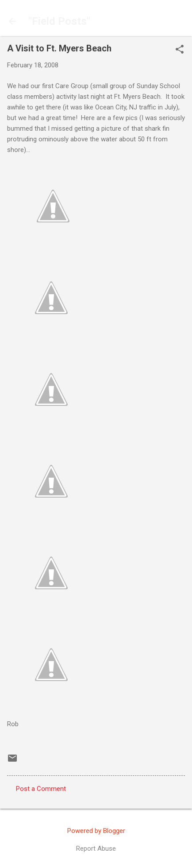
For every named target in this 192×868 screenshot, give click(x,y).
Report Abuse (96, 849)
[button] (180, 50)
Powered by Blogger (96, 831)
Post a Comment (41, 789)
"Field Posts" (59, 21)
